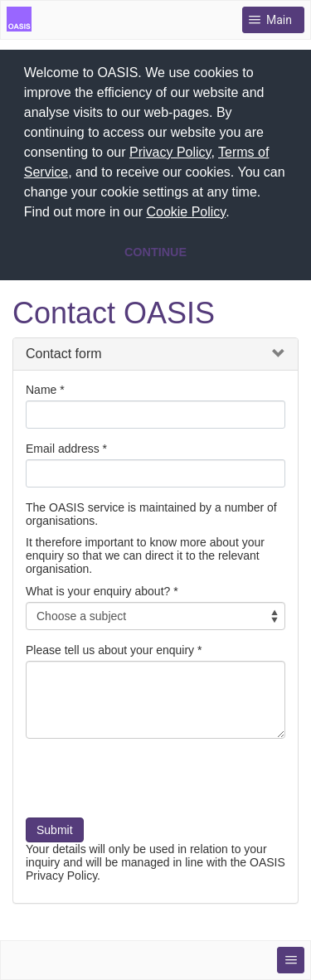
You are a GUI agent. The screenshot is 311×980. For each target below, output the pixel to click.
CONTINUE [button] (155, 252)
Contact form (64, 351)
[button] (236, 214)
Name (41, 387)
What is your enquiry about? (98, 589)
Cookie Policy (186, 212)
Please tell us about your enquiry (110, 648)
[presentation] (152, 782)
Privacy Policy (170, 152)
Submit (55, 827)
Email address (63, 446)
